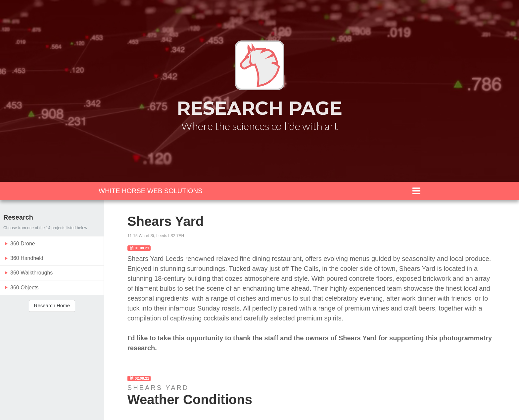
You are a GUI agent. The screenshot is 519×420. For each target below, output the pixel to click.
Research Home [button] (52, 305)
